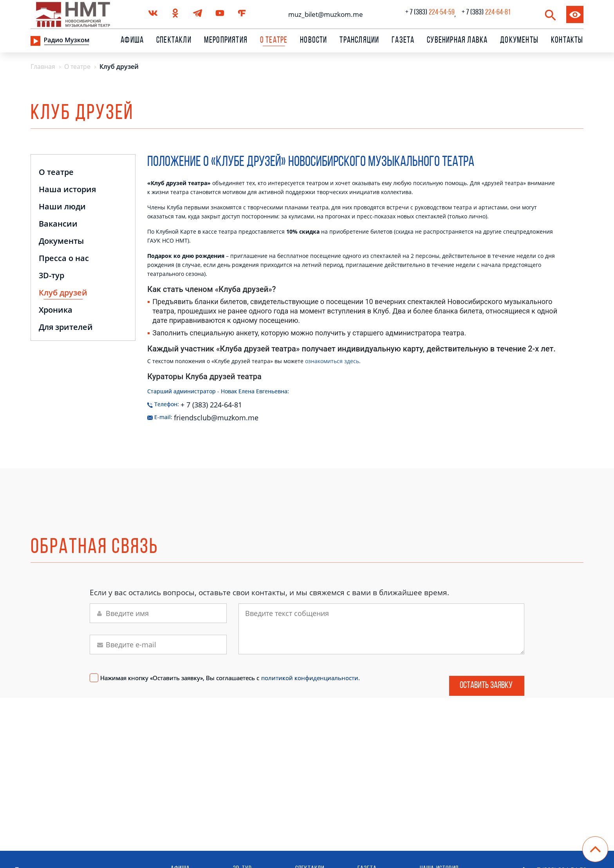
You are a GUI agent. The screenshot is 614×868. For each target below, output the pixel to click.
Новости (313, 41)
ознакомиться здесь (332, 361)
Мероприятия (226, 41)
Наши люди (62, 207)
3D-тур (51, 276)
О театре (56, 173)
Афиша (132, 41)
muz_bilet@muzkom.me (324, 14)
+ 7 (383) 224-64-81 (211, 403)
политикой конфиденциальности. (311, 678)
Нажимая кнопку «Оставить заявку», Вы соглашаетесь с (230, 678)
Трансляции (359, 41)
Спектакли (174, 41)
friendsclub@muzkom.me (203, 416)
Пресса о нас (64, 259)
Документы (519, 41)
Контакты (567, 41)
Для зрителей (66, 328)
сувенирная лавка (457, 41)
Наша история (67, 190)
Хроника (56, 311)
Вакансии (58, 224)
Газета (403, 41)
